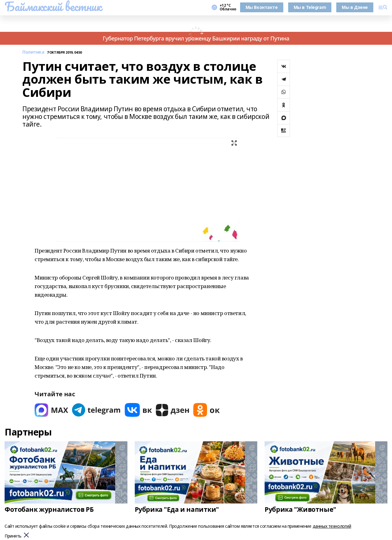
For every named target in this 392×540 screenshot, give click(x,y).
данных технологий (332, 526)
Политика (33, 52)
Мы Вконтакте (262, 7)
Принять (13, 536)
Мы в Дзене (355, 7)
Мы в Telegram (310, 7)
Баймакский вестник (53, 6)
